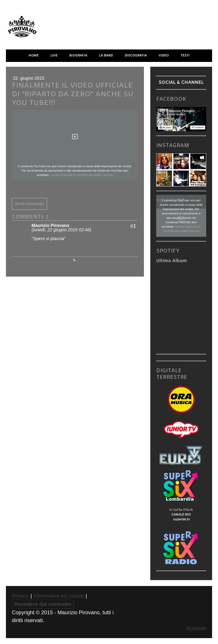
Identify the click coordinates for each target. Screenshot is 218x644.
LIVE (54, 56)
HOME (34, 56)
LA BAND (106, 56)
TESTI (185, 56)
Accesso (196, 628)
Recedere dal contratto (43, 604)
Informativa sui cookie (59, 596)
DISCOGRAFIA (136, 56)
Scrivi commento (29, 204)
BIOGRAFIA (78, 56)
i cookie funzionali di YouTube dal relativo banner (81, 175)
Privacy (20, 596)
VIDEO (164, 56)
